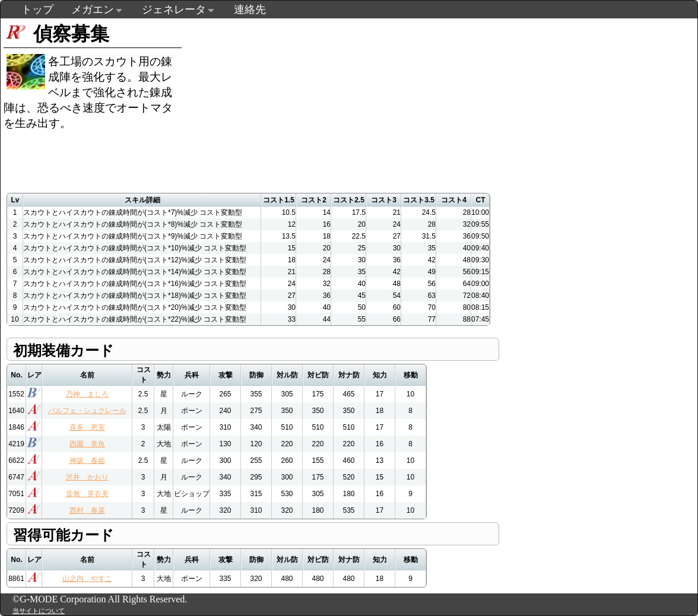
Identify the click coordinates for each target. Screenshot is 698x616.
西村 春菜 (87, 510)
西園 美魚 (87, 444)
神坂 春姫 (87, 461)
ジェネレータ (174, 9)
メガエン (93, 9)
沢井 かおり (87, 477)
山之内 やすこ (87, 579)
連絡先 (250, 9)
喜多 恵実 (87, 427)
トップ (37, 9)
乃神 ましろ (87, 394)
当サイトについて (39, 611)
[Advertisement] (409, 101)
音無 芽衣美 (87, 494)
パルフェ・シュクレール (87, 411)
